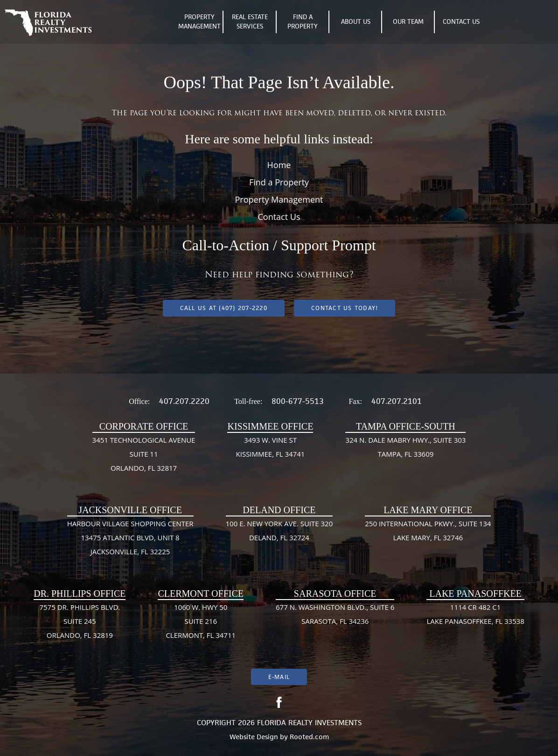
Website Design (254, 737)
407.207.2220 (184, 401)
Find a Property (279, 182)
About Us (355, 22)
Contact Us (461, 22)
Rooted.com (309, 737)
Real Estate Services (249, 22)
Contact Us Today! (345, 308)
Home (279, 165)
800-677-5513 (298, 401)
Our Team (408, 22)
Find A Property (302, 22)
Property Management (199, 22)
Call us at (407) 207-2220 (224, 308)
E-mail (279, 677)
